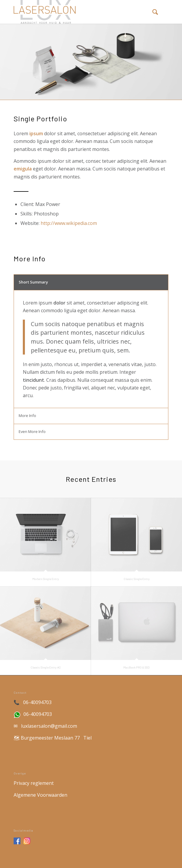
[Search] (152, 12)
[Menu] (165, 12)
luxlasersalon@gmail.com (49, 726)
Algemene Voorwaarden (40, 795)
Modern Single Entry (46, 579)
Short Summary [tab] (33, 282)
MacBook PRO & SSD (136, 667)
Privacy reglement (34, 783)
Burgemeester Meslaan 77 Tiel (56, 738)
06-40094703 (37, 702)
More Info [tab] (27, 416)
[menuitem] (152, 12)
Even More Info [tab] (32, 431)
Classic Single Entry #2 (46, 667)
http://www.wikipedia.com (69, 223)
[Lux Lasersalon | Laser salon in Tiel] (76, 12)
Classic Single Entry (137, 579)
